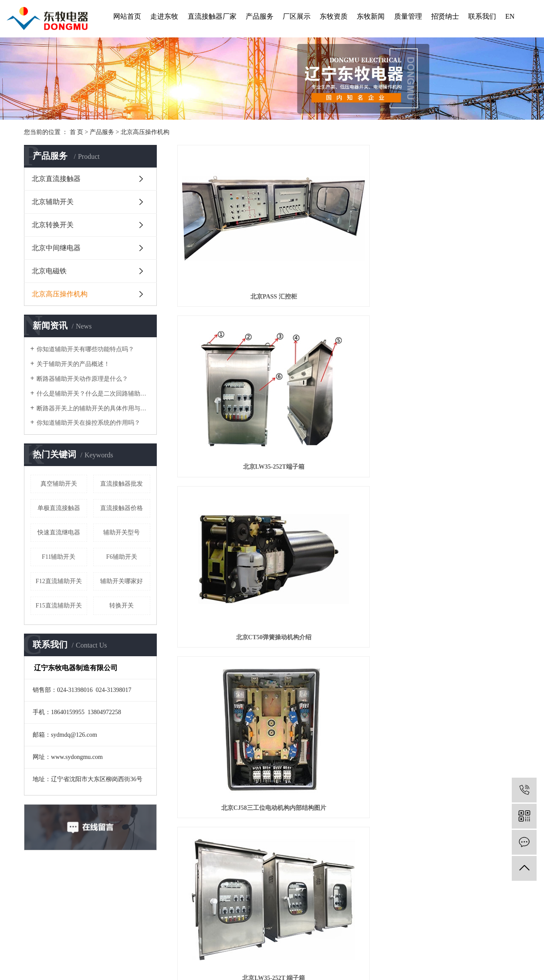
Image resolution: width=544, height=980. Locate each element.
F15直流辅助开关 (59, 606)
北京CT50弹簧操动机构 (231, 552)
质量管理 (408, 16)
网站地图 (247, 942)
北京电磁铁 (49, 271)
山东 (232, 952)
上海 (256, 952)
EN (510, 16)
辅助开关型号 (122, 532)
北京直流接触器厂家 (369, 921)
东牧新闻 (371, 16)
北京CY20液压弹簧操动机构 (349, 552)
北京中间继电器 (56, 248)
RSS (266, 942)
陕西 (279, 952)
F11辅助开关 (59, 557)
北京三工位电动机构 (466, 339)
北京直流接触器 (56, 179)
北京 (244, 952)
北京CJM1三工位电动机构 (231, 445)
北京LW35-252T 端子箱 (349, 339)
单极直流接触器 (59, 508)
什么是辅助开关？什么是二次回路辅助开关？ (93, 394)
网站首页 (127, 16)
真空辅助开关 (59, 484)
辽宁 (220, 952)
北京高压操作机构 (145, 132)
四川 (326, 952)
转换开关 (122, 606)
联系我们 (482, 16)
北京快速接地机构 (466, 552)
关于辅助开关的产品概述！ (73, 364)
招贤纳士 (445, 16)
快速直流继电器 (59, 532)
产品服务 (260, 16)
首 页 (77, 132)
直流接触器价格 (122, 508)
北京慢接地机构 (231, 659)
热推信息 (198, 942)
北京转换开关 (53, 225)
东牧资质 (334, 16)
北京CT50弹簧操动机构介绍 (466, 233)
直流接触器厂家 (212, 16)
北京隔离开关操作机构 (349, 659)
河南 (267, 952)
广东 (291, 952)
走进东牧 (164, 16)
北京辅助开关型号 (415, 921)
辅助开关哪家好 (122, 581)
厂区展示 (297, 16)
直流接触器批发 (122, 484)
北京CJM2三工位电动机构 (349, 445)
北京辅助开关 (53, 202)
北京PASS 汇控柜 (231, 233)
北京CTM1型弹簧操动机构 (466, 445)
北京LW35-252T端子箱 (349, 233)
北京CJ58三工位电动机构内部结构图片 (231, 339)
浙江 (314, 952)
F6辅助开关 (122, 557)
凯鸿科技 (330, 963)
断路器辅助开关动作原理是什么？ (82, 379)
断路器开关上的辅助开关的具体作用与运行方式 (93, 408)
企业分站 (223, 942)
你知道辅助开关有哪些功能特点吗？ (85, 349)
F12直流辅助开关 (59, 581)
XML (280, 942)
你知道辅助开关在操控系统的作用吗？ (88, 423)
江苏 (303, 952)
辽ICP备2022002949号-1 (215, 963)
